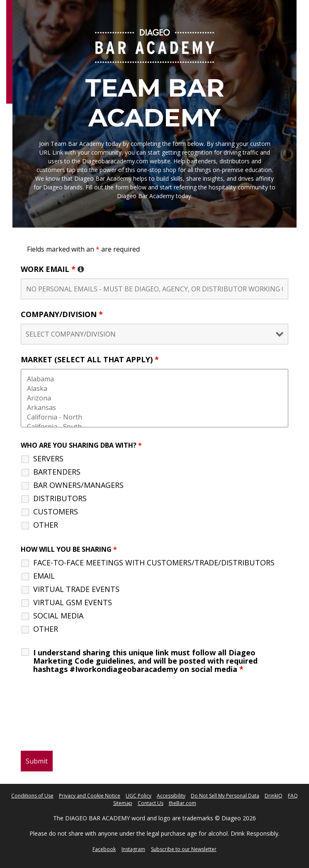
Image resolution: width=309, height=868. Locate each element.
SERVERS (48, 458)
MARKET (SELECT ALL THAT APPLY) (90, 359)
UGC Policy (139, 796)
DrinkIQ (274, 796)
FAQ (293, 796)
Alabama (154, 379)
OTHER (46, 525)
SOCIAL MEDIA (58, 616)
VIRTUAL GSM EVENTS (73, 602)
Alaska (154, 389)
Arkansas (154, 408)
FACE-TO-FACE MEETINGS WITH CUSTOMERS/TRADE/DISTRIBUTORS (154, 563)
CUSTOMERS (56, 512)
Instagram (133, 849)
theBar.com (182, 803)
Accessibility (171, 796)
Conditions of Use (32, 796)
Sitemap (123, 803)
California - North (154, 417)
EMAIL (44, 576)
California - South (154, 427)
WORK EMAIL (52, 269)
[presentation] (84, 720)
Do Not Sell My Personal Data (225, 796)
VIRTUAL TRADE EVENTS (76, 589)
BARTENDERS (57, 472)
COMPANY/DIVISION (62, 314)
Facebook (104, 849)
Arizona (154, 398)
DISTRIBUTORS (60, 498)
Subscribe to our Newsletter (184, 849)
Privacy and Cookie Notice (90, 796)
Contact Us (151, 803)
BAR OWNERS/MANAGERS (78, 485)
